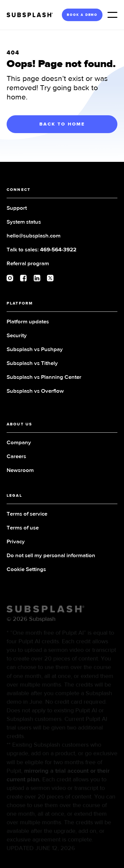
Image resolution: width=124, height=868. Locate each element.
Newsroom (20, 470)
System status (24, 222)
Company (19, 443)
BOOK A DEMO (82, 15)
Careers (16, 457)
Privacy (16, 542)
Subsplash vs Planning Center (44, 377)
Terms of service (27, 514)
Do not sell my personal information (51, 556)
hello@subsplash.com (34, 236)
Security (17, 336)
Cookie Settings (26, 570)
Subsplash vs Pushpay (35, 350)
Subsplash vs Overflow (35, 391)
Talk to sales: (41, 250)
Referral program (28, 264)
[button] (112, 15)
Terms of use (23, 528)
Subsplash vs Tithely (32, 363)
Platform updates (28, 322)
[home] (32, 15)
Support (17, 208)
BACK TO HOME (62, 124)
